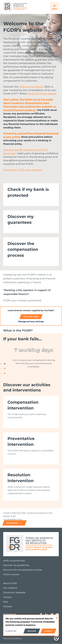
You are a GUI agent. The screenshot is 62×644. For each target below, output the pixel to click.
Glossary (8, 606)
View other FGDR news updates (23, 170)
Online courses (11, 574)
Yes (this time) (31, 317)
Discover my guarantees (16, 565)
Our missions (10, 588)
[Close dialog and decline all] (57, 617)
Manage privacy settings (31, 321)
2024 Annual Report (31, 87)
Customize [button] (11, 631)
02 (5, 368)
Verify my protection (14, 561)
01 (5, 364)
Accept (48, 631)
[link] (31, 195)
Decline (32, 631)
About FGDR (10, 583)
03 (5, 373)
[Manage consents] (56, 638)
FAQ (5, 602)
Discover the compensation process (23, 570)
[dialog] (31, 625)
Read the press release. (42, 94)
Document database (14, 592)
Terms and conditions (13, 638)
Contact (8, 597)
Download (14, 523)
